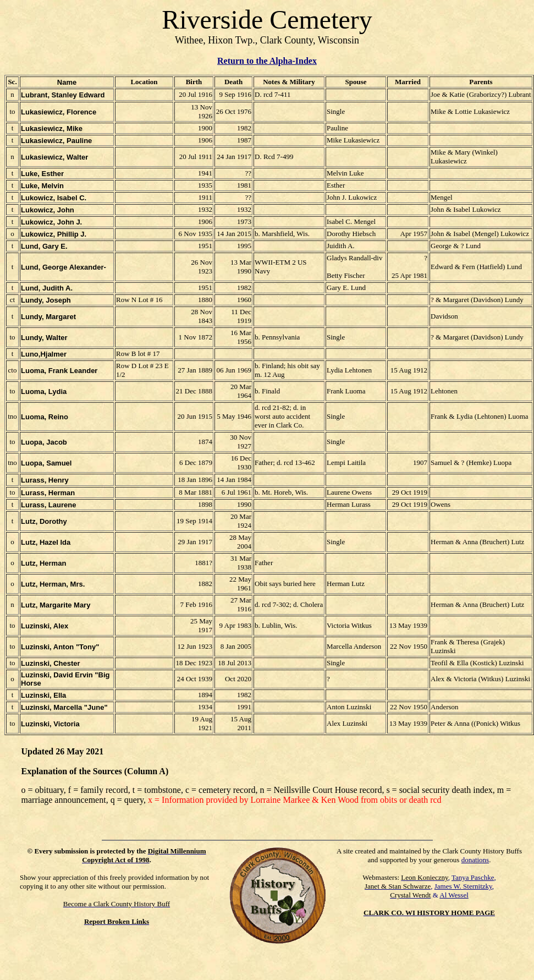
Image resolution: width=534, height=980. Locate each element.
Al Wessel (454, 895)
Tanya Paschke (473, 877)
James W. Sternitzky (463, 886)
